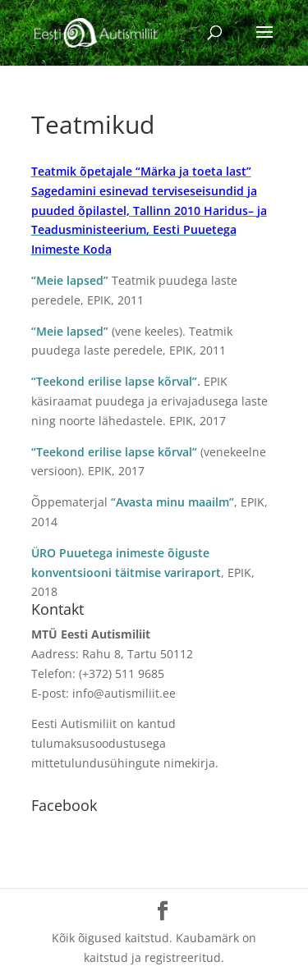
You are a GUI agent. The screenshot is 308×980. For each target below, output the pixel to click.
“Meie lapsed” (70, 280)
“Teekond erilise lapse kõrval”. (116, 381)
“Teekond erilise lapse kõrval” (114, 452)
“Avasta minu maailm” (172, 502)
